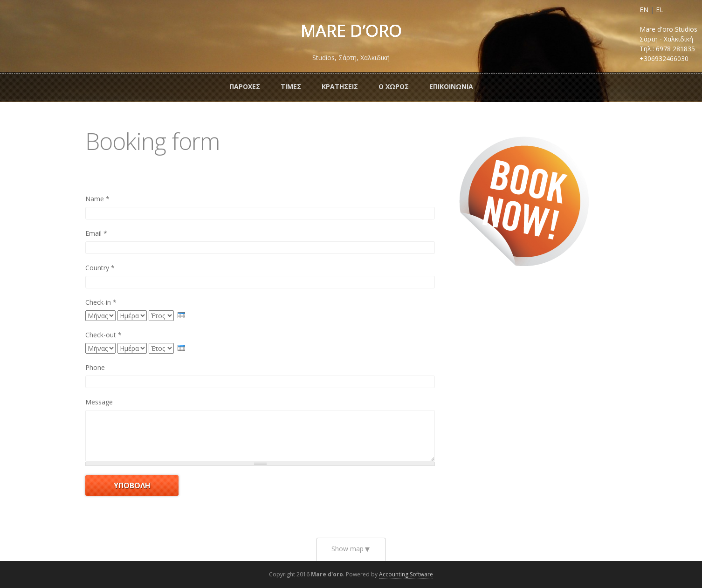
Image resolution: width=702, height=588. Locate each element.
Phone (95, 367)
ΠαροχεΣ (245, 86)
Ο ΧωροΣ (394, 86)
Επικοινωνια (451, 86)
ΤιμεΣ (291, 86)
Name (97, 199)
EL (660, 10)
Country (100, 268)
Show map (348, 549)
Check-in (101, 302)
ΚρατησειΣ (340, 86)
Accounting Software (406, 574)
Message (99, 402)
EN (644, 10)
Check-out (103, 335)
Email (96, 233)
